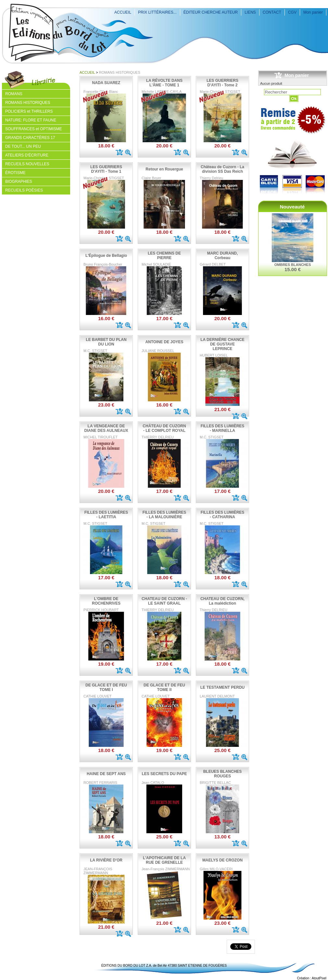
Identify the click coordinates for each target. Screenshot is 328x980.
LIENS (250, 12)
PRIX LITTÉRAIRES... (157, 12)
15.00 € (293, 269)
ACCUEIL (123, 12)
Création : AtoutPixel (312, 978)
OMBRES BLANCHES (293, 265)
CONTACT (272, 12)
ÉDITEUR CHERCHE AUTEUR (211, 12)
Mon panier (313, 12)
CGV (292, 12)
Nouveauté (292, 207)
